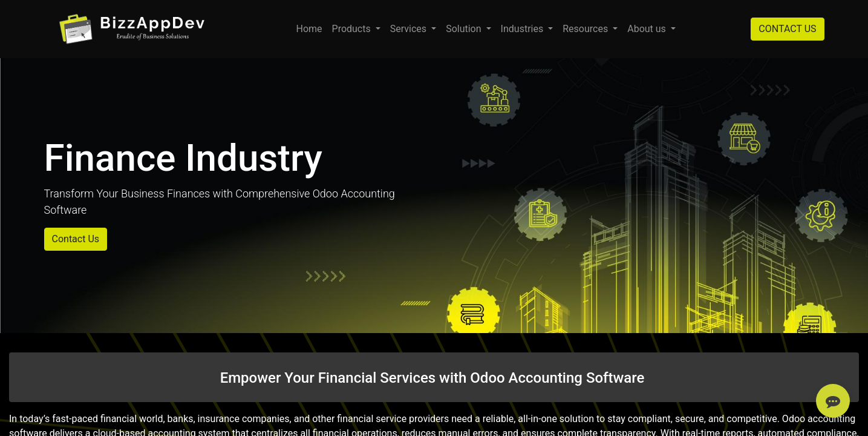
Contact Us (76, 239)
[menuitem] (309, 29)
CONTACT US (787, 29)
